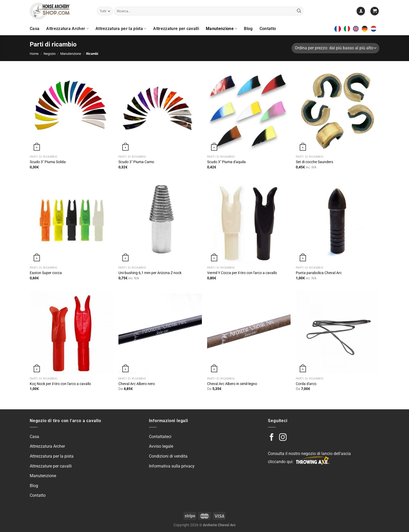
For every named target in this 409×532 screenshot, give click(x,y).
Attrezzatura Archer (67, 29)
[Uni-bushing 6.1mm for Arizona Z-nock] (160, 221)
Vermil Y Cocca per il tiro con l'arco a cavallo (242, 273)
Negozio (50, 54)
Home (34, 54)
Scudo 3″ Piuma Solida (48, 162)
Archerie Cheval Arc (219, 525)
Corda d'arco (306, 384)
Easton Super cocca (46, 273)
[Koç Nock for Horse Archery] (71, 332)
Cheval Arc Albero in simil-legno (232, 384)
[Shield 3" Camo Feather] (160, 111)
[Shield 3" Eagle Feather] (249, 111)
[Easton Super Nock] (71, 221)
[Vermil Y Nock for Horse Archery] (249, 221)
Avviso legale (161, 446)
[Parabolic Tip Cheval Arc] (338, 221)
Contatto (268, 29)
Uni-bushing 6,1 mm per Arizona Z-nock (150, 273)
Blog (248, 29)
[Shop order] (335, 48)
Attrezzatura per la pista (121, 29)
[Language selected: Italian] (362, 29)
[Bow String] (338, 332)
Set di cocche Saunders (314, 162)
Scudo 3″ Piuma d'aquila (226, 162)
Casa (35, 29)
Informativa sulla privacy (172, 466)
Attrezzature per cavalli (176, 29)
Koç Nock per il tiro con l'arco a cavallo (60, 384)
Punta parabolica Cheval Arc (319, 273)
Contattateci (160, 437)
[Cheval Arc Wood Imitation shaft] (249, 332)
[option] (357, 29)
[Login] (361, 11)
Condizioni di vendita (168, 456)
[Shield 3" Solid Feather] (71, 111)
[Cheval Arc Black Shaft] (160, 332)
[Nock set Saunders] (338, 111)
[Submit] (299, 11)
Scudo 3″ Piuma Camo (136, 162)
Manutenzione (221, 29)
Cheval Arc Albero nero (137, 384)
